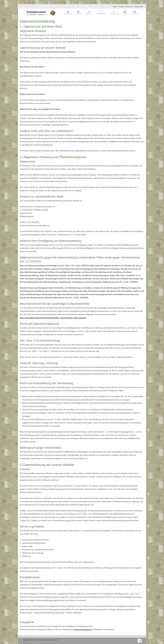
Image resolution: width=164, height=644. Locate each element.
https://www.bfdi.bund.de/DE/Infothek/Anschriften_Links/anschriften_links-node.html (53, 318)
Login (115, 7)
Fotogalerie (114, 14)
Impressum (129, 7)
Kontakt (121, 7)
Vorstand (135, 14)
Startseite (68, 14)
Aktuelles (89, 14)
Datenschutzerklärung (83, 630)
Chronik (125, 14)
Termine (78, 14)
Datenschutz (139, 7)
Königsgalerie (101, 14)
